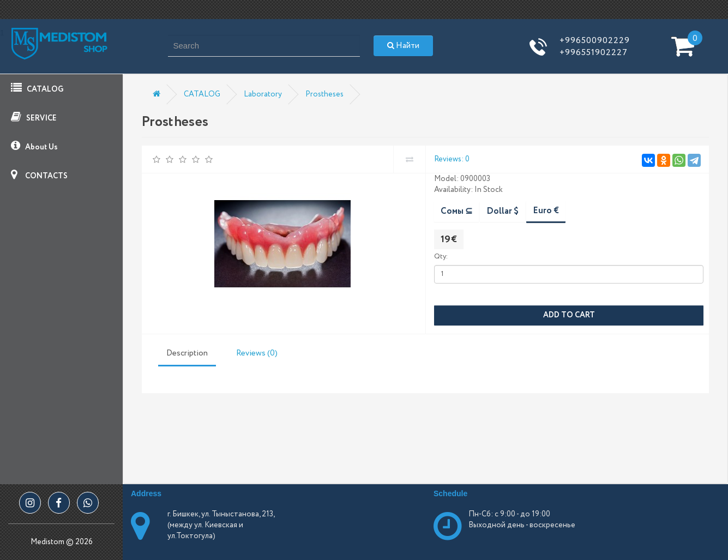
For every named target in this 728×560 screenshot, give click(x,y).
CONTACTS (39, 175)
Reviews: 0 (452, 159)
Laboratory (263, 94)
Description (187, 353)
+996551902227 (594, 53)
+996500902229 (595, 41)
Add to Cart (569, 315)
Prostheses (324, 94)
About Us (34, 146)
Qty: (441, 257)
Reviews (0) (257, 353)
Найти (403, 46)
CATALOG (37, 89)
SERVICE (34, 118)
